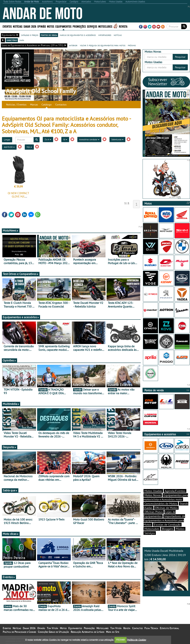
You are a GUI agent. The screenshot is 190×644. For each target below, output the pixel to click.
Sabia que (10, 490)
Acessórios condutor (89, 139)
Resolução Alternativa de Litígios (87, 632)
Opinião (42, 26)
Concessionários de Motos (161, 504)
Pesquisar (180, 57)
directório (12, 40)
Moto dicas (11, 534)
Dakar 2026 (30, 26)
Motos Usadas (153, 491)
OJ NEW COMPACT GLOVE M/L (18, 195)
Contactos (61, 105)
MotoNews (11, 230)
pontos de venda (49, 35)
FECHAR (121, 640)
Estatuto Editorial (169, 628)
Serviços (92, 26)
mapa (22, 40)
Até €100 (9, 147)
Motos (51, 26)
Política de (137, 640)
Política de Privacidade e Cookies (19, 632)
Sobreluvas (117, 139)
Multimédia (11, 404)
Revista (123, 26)
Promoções (79, 26)
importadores (105, 35)
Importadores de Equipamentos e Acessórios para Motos (164, 520)
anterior (73, 45)
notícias (118, 35)
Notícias (18, 26)
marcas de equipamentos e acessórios (78, 35)
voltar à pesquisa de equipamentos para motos (103, 45)
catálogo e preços (30, 35)
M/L (29, 147)
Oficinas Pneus (154, 512)
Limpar (7, 140)
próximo (132, 45)
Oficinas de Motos (166, 508)
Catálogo (47, 105)
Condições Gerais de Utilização (53, 632)
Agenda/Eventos (175, 491)
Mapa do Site (113, 632)
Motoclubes (105, 26)
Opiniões (9, 360)
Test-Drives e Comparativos (21, 274)
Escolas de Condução (167, 525)
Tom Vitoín (52, 628)
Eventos (7, 26)
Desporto (10, 447)
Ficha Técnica (151, 628)
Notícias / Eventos (16, 105)
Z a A (48, 139)
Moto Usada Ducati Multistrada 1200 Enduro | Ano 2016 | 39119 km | (166, 570)
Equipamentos (63, 26)
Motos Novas (153, 495)
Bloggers (167, 529)
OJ (65, 139)
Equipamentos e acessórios (21, 317)
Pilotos (180, 529)
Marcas (34, 105)
